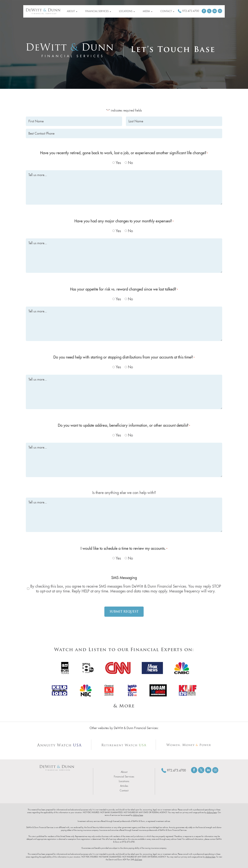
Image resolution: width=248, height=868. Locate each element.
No (130, 163)
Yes (118, 163)
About (72, 11)
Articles (124, 786)
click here (138, 860)
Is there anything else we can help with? (124, 493)
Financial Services (98, 11)
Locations (127, 11)
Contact (167, 11)
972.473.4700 (191, 11)
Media (148, 11)
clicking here (212, 812)
